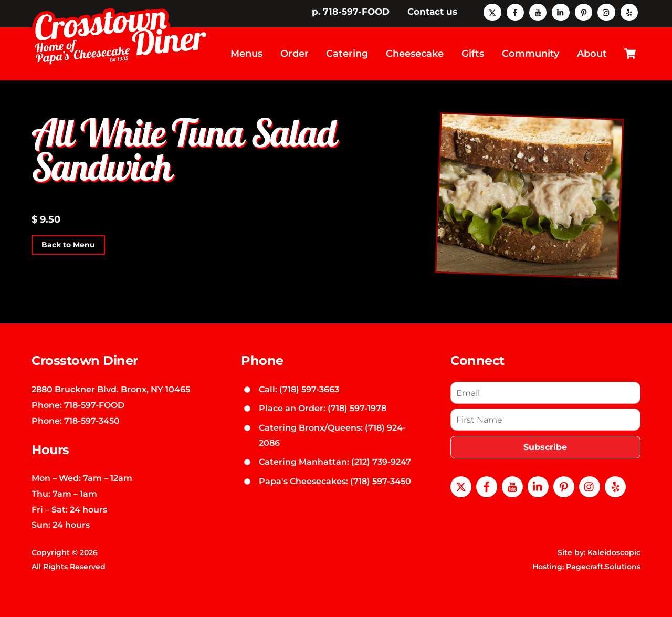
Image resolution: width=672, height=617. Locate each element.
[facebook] (515, 12)
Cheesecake (415, 54)
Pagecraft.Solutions (603, 567)
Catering (347, 54)
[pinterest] (584, 12)
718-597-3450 (92, 421)
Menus (246, 54)
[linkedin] (560, 12)
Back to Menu (68, 245)
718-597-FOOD (94, 405)
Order (295, 54)
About (592, 54)
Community (531, 54)
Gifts (473, 54)
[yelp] (629, 12)
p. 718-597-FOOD (351, 12)
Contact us (432, 12)
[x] (492, 12)
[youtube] (538, 12)
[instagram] (606, 12)
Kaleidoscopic (614, 552)
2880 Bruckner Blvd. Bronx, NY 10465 (111, 389)
